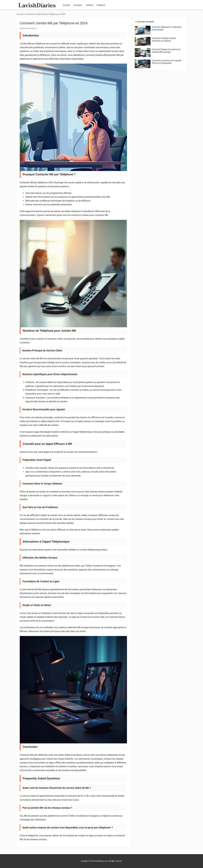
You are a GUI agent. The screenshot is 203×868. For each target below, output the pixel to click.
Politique (101, 5)
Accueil (67, 5)
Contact (89, 5)
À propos (78, 5)
